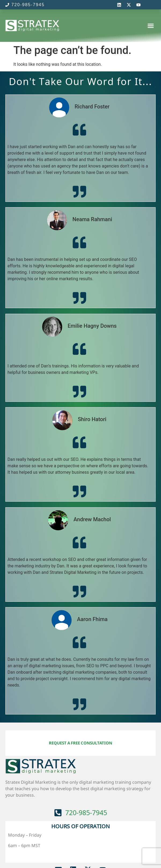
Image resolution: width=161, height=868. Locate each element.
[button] (151, 26)
